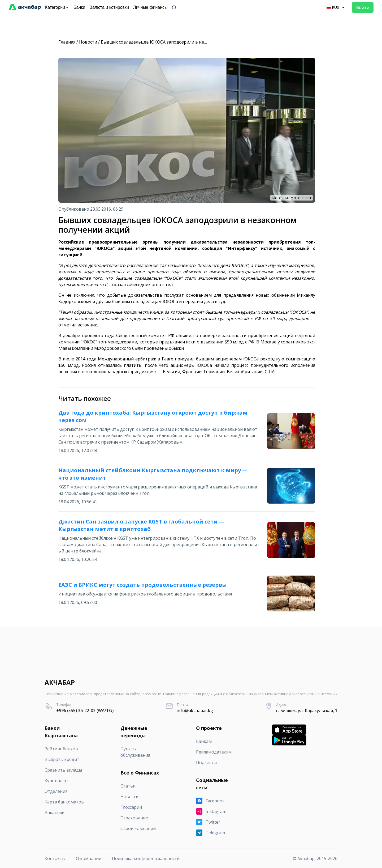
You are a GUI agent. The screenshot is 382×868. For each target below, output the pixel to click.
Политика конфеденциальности (146, 858)
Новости (88, 42)
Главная (67, 42)
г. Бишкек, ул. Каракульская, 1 (307, 710)
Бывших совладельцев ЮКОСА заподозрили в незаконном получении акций (182, 42)
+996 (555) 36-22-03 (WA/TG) (85, 710)
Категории (57, 7)
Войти (363, 7)
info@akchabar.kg (195, 710)
